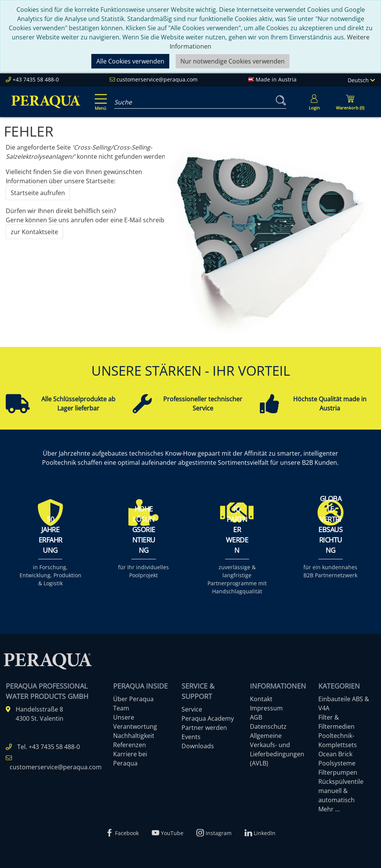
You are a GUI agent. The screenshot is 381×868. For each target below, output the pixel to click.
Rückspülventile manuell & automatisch (341, 791)
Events (191, 737)
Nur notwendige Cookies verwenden (233, 61)
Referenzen (130, 745)
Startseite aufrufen (38, 193)
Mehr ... (329, 809)
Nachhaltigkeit (134, 736)
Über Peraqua (133, 699)
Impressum (266, 708)
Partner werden (204, 728)
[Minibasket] (350, 102)
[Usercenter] (314, 102)
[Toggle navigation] (99, 97)
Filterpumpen (338, 772)
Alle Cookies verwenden (130, 61)
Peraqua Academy (208, 718)
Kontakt (261, 699)
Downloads (198, 746)
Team (121, 708)
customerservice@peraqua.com (157, 79)
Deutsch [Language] (361, 80)
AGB (256, 717)
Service (192, 709)
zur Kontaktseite (34, 232)
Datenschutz (268, 726)
